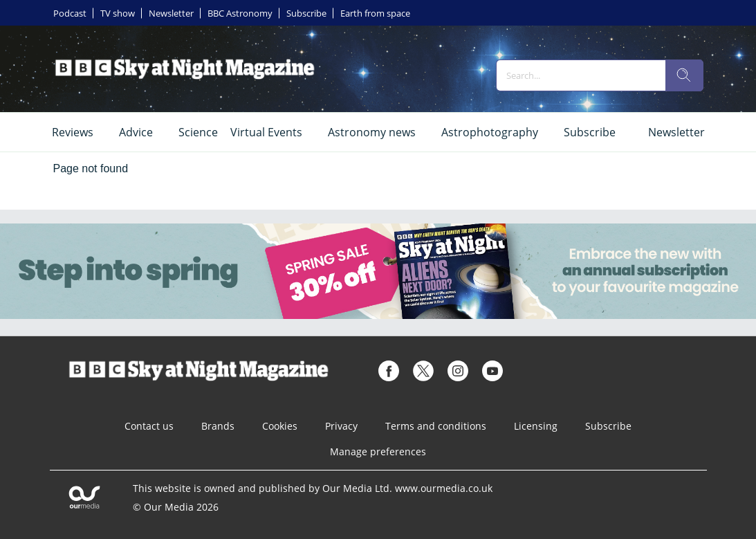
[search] (684, 75)
